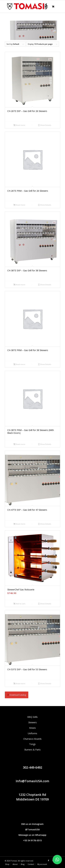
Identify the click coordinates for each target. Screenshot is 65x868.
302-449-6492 (32, 767)
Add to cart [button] (19, 604)
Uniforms (32, 733)
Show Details (45, 125)
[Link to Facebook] (49, 860)
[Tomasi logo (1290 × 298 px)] (27, 6)
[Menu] (46, 6)
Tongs (32, 744)
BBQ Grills (32, 717)
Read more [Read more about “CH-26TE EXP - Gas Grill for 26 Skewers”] (19, 125)
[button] (57, 860)
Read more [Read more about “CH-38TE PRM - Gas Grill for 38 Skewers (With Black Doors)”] (19, 444)
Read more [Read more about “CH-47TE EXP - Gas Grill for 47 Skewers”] (19, 524)
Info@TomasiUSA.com (32, 781)
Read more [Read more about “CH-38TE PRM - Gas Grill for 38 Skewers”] (19, 365)
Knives (32, 728)
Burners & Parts (32, 750)
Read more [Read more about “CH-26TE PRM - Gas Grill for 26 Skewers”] (19, 205)
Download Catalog (17, 695)
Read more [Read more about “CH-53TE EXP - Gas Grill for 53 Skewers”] (19, 684)
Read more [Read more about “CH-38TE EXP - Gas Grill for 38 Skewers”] (19, 285)
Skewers (32, 722)
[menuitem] (47, 6)
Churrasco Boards (32, 739)
